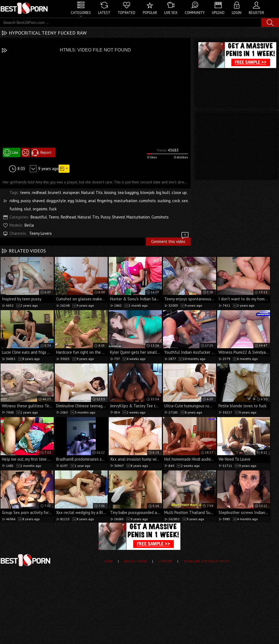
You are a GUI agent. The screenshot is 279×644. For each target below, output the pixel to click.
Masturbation (138, 217)
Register (256, 13)
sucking (164, 201)
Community (195, 13)
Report (46, 152)
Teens (54, 217)
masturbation (126, 201)
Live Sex (171, 13)
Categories (81, 13)
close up (179, 192)
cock (176, 201)
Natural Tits (92, 192)
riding (14, 201)
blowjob (147, 192)
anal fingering (100, 201)
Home (108, 561)
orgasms (40, 209)
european (71, 192)
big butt (163, 192)
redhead (39, 192)
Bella (29, 225)
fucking (16, 209)
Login (237, 13)
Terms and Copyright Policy (207, 561)
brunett (55, 192)
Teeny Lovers (40, 233)
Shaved (118, 217)
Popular (150, 13)
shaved (38, 201)
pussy (26, 201)
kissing (110, 192)
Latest (104, 13)
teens (25, 192)
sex (185, 201)
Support (165, 561)
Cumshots (160, 217)
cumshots (147, 201)
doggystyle (56, 201)
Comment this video (170, 241)
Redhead (68, 217)
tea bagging (128, 192)
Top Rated (127, 13)
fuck (53, 209)
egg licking (77, 201)
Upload (218, 13)
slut (28, 209)
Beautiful (39, 217)
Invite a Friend (136, 561)
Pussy (106, 217)
